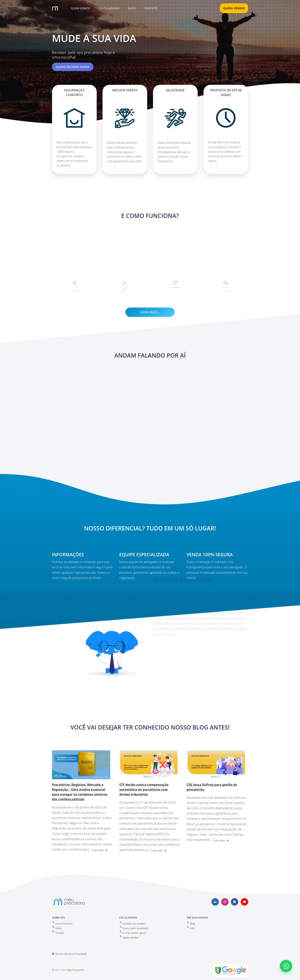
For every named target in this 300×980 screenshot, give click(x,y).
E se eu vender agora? (135, 933)
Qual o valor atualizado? (136, 928)
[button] (80, 8)
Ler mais (99, 850)
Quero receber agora (73, 67)
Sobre (59, 928)
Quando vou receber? (134, 924)
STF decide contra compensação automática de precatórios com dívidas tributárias (144, 789)
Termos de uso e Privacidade (71, 954)
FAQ (192, 928)
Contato (60, 933)
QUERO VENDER (234, 8)
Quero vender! (131, 938)
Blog (193, 924)
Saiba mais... (150, 312)
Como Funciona (64, 924)
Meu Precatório (75, 970)
